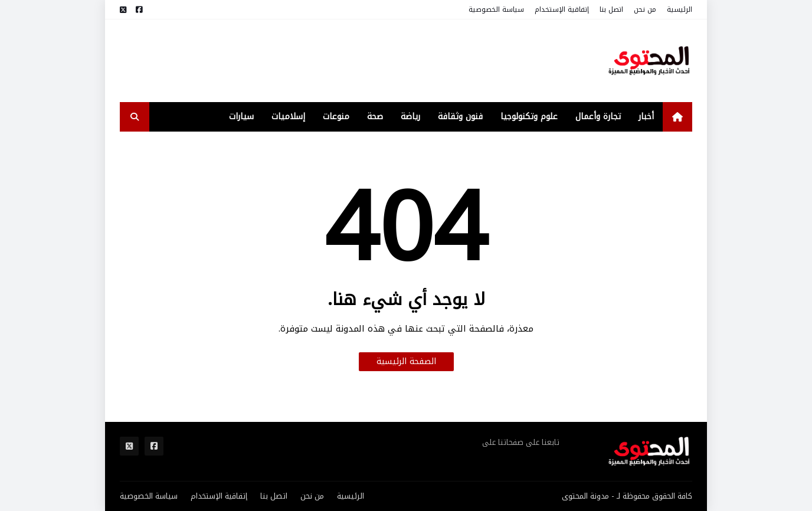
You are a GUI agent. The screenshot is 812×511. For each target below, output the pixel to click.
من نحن (645, 9)
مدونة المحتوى (585, 496)
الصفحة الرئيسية (406, 361)
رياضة (410, 117)
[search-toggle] (135, 117)
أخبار (646, 117)
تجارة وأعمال (598, 117)
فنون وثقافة (460, 117)
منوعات (336, 117)
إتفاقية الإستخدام (562, 9)
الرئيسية (680, 9)
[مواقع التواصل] (139, 10)
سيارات (241, 117)
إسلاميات (288, 117)
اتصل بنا (611, 9)
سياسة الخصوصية (496, 9)
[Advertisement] (335, 61)
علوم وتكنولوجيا (529, 117)
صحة (375, 117)
